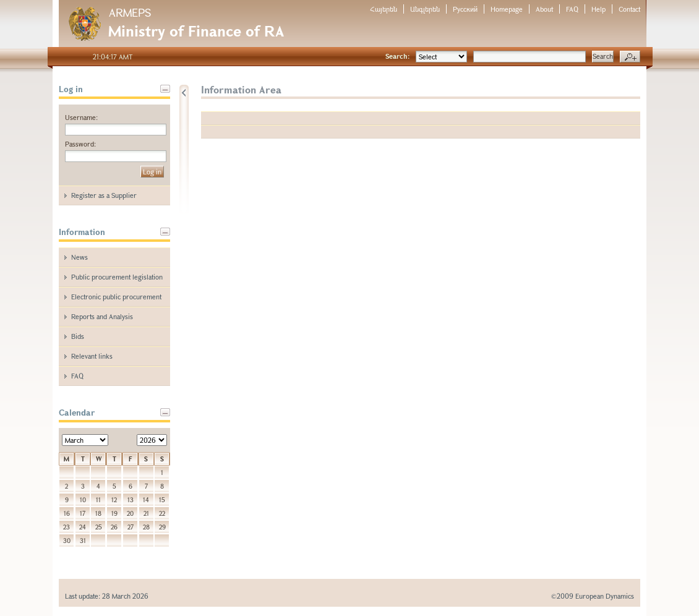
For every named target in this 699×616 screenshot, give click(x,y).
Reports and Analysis (102, 316)
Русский (465, 9)
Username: (81, 117)
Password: (80, 144)
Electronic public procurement (116, 297)
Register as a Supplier (104, 195)
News (79, 257)
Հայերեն (384, 9)
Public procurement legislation (117, 277)
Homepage (507, 9)
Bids (78, 336)
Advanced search (630, 57)
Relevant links (92, 356)
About (544, 9)
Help (598, 9)
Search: (397, 56)
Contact (629, 9)
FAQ (572, 9)
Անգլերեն (425, 9)
